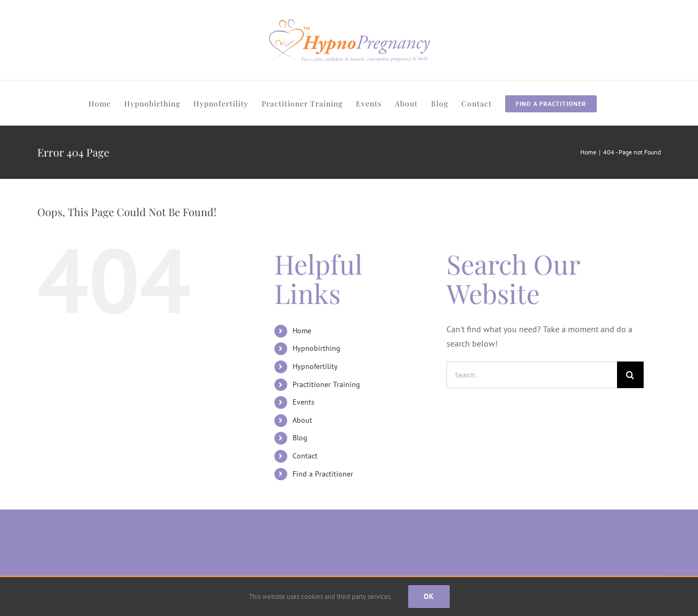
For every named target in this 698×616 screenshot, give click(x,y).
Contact (305, 456)
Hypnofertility (315, 366)
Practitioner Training (326, 384)
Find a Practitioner (323, 474)
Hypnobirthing (316, 348)
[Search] (630, 375)
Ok (429, 596)
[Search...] (532, 375)
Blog (300, 438)
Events (303, 402)
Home (302, 331)
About (302, 420)
